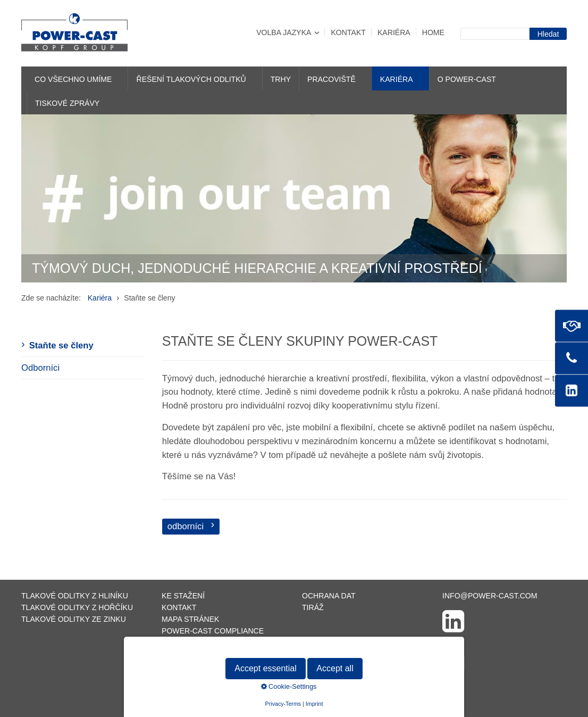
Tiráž (313, 607)
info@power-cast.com (490, 596)
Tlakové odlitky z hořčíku (77, 607)
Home (433, 32)
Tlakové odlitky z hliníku (75, 596)
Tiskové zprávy (67, 103)
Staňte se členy (61, 345)
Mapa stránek (190, 619)
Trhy (281, 79)
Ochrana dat (329, 596)
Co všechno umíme (73, 79)
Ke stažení (183, 596)
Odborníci (40, 368)
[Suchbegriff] (495, 34)
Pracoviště (331, 79)
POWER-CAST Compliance (213, 631)
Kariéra (394, 32)
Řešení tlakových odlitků (191, 79)
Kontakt (348, 32)
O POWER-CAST (467, 79)
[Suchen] (548, 34)
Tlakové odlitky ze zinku (74, 619)
